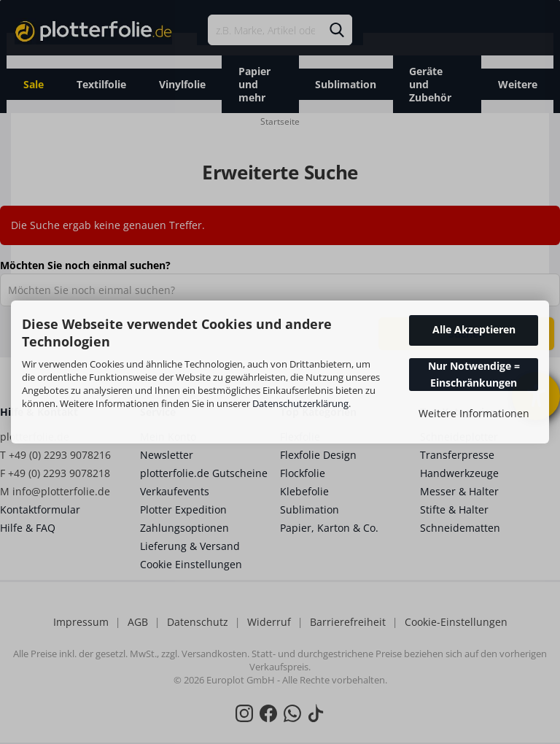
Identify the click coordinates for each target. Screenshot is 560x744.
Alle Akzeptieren (474, 329)
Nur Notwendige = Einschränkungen (474, 374)
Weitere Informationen (474, 413)
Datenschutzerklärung (300, 403)
